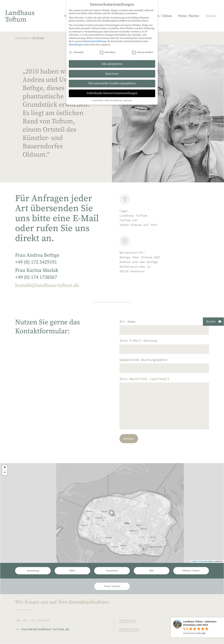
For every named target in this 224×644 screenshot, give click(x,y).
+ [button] (5, 468)
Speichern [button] (112, 23)
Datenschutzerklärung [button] (113, 50)
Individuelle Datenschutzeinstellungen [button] (112, 42)
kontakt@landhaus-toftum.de (47, 290)
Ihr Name (164, 334)
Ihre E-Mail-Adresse (164, 353)
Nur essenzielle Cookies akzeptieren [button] (112, 33)
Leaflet (194, 561)
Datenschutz (129, 629)
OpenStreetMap (207, 561)
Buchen (211, 322)
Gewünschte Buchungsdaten (164, 372)
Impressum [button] (128, 50)
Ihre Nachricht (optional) (164, 411)
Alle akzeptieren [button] (112, 13)
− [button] (5, 473)
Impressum (127, 620)
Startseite (22, 38)
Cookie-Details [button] (98, 50)
